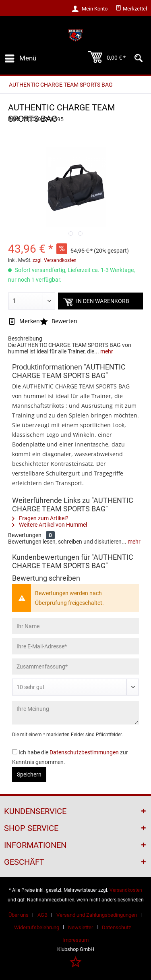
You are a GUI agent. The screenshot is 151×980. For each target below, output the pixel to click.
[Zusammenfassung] (75, 666)
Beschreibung (25, 338)
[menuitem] (131, 9)
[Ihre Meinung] (75, 713)
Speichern (29, 774)
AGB (42, 915)
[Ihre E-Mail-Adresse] (75, 646)
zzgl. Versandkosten (55, 260)
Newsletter (81, 927)
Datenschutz (116, 927)
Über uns (19, 915)
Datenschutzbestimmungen (84, 752)
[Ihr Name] (75, 626)
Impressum (75, 940)
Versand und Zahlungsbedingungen (97, 915)
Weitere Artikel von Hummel (50, 525)
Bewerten (59, 321)
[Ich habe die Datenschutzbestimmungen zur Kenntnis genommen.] (15, 752)
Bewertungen (25, 535)
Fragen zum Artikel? (40, 518)
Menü (21, 57)
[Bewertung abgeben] (75, 687)
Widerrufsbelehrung (37, 927)
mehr (106, 351)
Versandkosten (126, 890)
